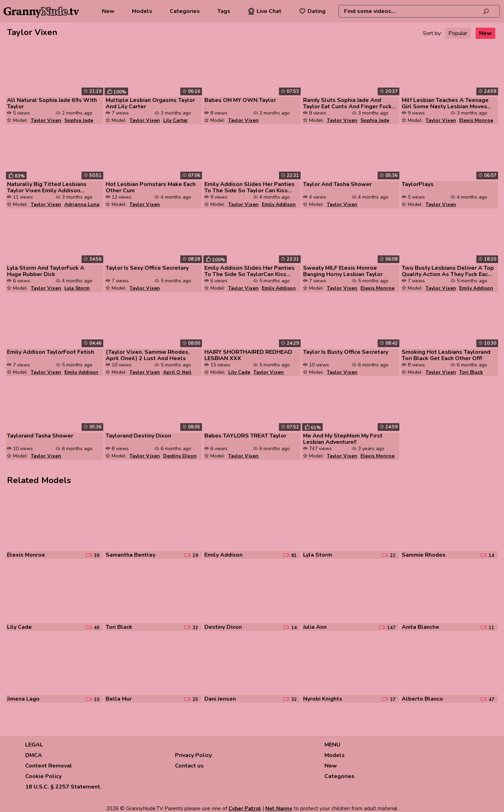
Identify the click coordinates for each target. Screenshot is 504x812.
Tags (224, 11)
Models (142, 11)
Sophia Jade (79, 120)
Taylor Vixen (46, 120)
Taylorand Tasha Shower (40, 436)
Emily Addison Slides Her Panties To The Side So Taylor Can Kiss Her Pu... (250, 187)
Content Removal (49, 766)
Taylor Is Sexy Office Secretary (147, 268)
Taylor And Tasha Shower (337, 184)
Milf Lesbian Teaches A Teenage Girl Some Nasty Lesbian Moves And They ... (445, 103)
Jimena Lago (23, 699)
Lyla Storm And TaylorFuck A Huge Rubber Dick (46, 271)
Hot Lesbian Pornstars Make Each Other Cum (151, 187)
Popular (458, 33)
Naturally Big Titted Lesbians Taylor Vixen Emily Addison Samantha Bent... (47, 187)
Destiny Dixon (180, 456)
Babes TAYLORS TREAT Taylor (245, 436)
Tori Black (471, 372)
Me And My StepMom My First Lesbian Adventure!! (343, 439)
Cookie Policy (43, 776)
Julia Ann (315, 627)
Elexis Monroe (476, 120)
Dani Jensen (220, 699)
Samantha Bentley (131, 555)
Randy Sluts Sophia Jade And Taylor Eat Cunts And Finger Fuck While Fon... (347, 103)
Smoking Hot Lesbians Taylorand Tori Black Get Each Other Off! (446, 355)
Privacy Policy (193, 755)
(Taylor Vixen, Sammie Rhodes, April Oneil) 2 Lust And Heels (148, 355)
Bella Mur (119, 699)
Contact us (189, 766)
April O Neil (177, 372)
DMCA (34, 755)
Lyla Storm (77, 288)
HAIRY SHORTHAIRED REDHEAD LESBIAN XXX (248, 355)
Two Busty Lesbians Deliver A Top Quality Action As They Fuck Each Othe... (448, 271)
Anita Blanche (421, 627)
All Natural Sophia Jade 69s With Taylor (52, 103)
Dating (312, 11)
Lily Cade (239, 372)
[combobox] (419, 11)
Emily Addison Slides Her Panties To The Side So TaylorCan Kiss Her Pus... (250, 271)
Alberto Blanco (422, 699)
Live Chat (265, 11)
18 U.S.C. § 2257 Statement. (63, 787)
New (108, 11)
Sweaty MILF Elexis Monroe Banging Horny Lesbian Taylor (343, 271)
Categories (185, 11)
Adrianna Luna (82, 204)
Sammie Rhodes (424, 555)
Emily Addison (279, 204)
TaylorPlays (418, 184)
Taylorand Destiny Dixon (138, 436)
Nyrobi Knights (323, 699)
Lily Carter (176, 120)
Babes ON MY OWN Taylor (240, 100)
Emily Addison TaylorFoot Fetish (51, 352)
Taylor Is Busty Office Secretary (346, 352)
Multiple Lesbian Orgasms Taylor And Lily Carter (150, 103)
